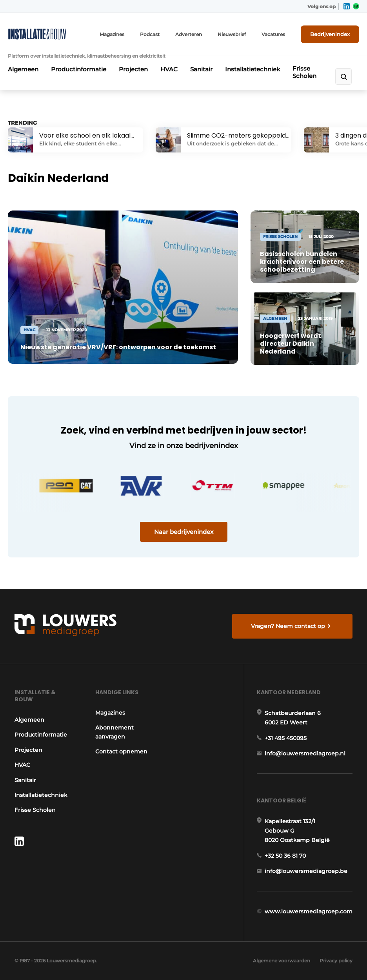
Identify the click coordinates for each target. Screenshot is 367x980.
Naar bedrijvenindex (184, 532)
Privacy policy (336, 961)
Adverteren (189, 34)
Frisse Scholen (304, 72)
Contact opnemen (121, 751)
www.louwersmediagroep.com (309, 911)
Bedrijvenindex (330, 34)
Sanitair (201, 69)
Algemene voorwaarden (282, 961)
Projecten (133, 69)
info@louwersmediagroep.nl (305, 753)
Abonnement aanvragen (114, 732)
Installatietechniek (253, 69)
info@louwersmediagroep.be (306, 871)
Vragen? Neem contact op (288, 626)
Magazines (112, 34)
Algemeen (23, 69)
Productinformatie (79, 69)
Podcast (150, 34)
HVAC (169, 69)
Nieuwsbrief (232, 34)
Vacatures (273, 34)
